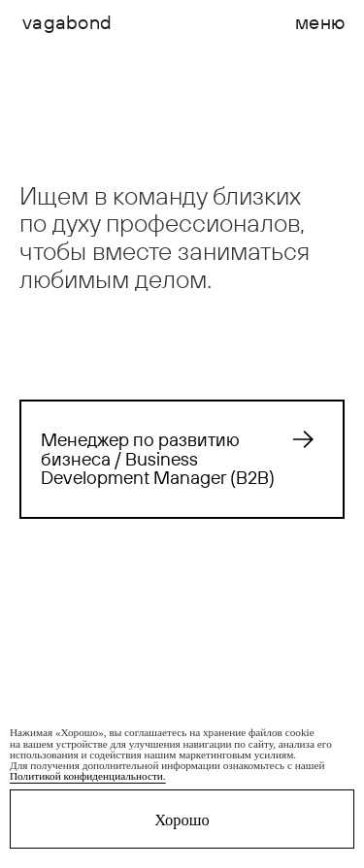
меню (320, 22)
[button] (320, 22)
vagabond (67, 22)
